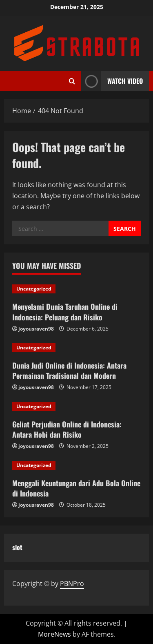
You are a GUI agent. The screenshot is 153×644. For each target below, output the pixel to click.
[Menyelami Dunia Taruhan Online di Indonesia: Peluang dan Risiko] (76, 289)
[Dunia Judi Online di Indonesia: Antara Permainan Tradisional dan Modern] (76, 348)
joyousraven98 (36, 329)
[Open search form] (72, 81)
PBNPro (72, 584)
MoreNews (54, 634)
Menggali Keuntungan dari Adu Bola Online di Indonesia (76, 488)
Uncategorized (34, 289)
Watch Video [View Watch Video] (112, 81)
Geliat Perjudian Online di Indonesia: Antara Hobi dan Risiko (67, 429)
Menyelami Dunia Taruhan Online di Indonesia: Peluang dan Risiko (65, 312)
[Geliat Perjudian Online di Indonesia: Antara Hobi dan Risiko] (76, 407)
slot (17, 547)
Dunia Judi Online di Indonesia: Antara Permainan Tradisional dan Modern (69, 370)
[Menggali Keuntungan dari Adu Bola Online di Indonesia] (76, 465)
